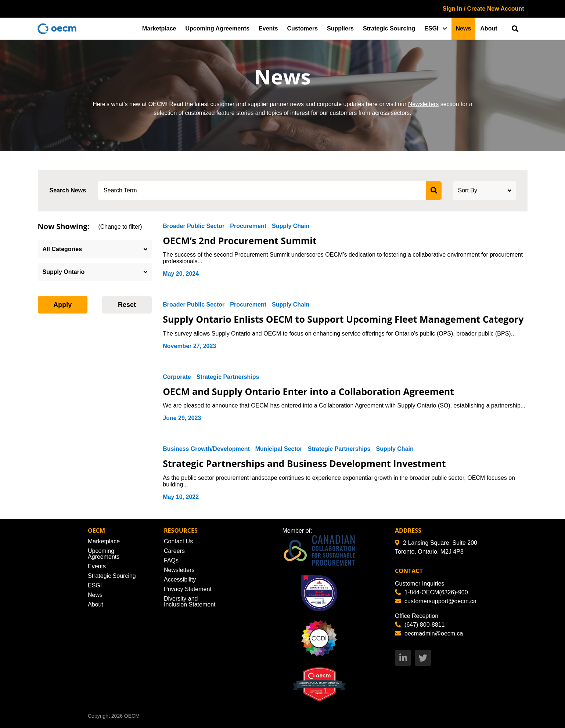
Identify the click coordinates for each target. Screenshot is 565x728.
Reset (127, 305)
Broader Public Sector (194, 226)
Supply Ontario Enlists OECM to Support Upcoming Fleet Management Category (344, 319)
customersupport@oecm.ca (436, 601)
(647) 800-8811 (420, 625)
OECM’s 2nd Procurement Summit (240, 240)
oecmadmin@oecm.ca (429, 633)
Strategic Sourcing (389, 28)
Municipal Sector (279, 449)
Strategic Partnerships (228, 377)
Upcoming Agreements (218, 28)
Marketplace (159, 28)
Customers (303, 28)
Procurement (248, 226)
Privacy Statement (188, 589)
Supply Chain (291, 226)
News (464, 28)
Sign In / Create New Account (483, 9)
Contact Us (178, 541)
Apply (62, 305)
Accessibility (180, 579)
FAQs (171, 560)
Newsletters (424, 104)
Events (268, 28)
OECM (132, 716)
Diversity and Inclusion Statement (190, 602)
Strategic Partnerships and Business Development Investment (305, 463)
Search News (68, 190)
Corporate (177, 377)
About (489, 28)
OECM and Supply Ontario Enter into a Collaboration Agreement (309, 391)
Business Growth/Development (206, 449)
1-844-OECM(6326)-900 (431, 592)
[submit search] (434, 191)
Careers (174, 551)
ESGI (431, 28)
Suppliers (340, 28)
